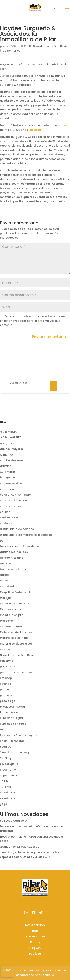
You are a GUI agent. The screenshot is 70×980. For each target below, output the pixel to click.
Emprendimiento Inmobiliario (20, 546)
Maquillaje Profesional (15, 592)
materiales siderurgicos (16, 644)
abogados (7, 443)
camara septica (11, 483)
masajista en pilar (12, 615)
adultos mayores (12, 449)
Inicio (35, 931)
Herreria (6, 563)
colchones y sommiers (15, 495)
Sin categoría (9, 764)
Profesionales (9, 712)
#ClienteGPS (9, 432)
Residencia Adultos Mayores (19, 735)
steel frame (8, 770)
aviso (66, 125)
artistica (6, 466)
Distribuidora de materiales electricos (26, 535)
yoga (4, 804)
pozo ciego (8, 701)
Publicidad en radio (13, 724)
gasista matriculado (14, 552)
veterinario (7, 798)
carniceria (7, 489)
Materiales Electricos (14, 638)
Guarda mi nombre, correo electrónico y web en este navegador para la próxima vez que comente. (33, 321)
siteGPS (11, 46)
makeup (6, 581)
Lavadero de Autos (13, 569)
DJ (2, 541)
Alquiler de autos (12, 460)
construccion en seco (15, 500)
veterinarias (8, 793)
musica (5, 649)
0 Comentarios (10, 51)
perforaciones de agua (16, 672)
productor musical (13, 707)
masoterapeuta (11, 626)
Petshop (6, 684)
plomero (6, 695)
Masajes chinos (10, 609)
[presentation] (7, 972)
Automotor (8, 472)
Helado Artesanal (12, 558)
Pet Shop (6, 678)
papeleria (7, 661)
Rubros (35, 942)
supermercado (10, 775)
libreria (5, 575)
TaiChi (4, 781)
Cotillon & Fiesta (11, 518)
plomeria (6, 689)
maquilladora (9, 586)
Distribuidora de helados (17, 529)
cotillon (5, 512)
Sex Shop (6, 758)
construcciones (11, 506)
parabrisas (8, 666)
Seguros (6, 747)
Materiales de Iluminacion (18, 632)
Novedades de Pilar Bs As (50, 46)
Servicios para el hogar (16, 752)
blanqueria (7, 478)
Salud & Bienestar (12, 741)
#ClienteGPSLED (11, 437)
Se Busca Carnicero (13, 821)
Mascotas (7, 621)
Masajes (6, 598)
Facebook (36, 130)
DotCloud (47, 975)
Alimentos (7, 455)
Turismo (6, 787)
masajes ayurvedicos (15, 603)
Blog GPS (35, 948)
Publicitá (35, 954)
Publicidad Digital (12, 718)
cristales (6, 523)
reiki (3, 730)
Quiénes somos (35, 936)
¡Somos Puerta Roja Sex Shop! (20, 847)
